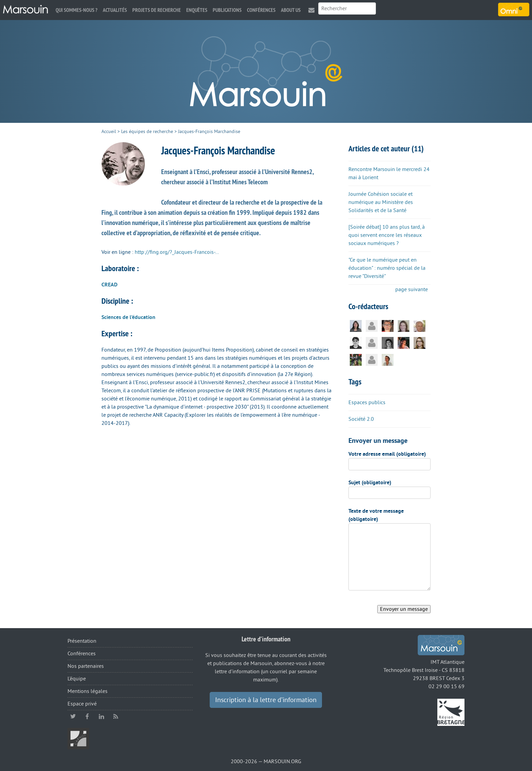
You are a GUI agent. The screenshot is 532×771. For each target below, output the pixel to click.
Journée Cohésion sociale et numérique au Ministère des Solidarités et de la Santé (381, 202)
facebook (87, 716)
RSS (116, 716)
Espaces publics (367, 402)
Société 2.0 (361, 419)
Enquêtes (197, 10)
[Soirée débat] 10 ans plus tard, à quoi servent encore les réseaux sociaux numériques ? (387, 235)
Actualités (115, 10)
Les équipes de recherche (147, 131)
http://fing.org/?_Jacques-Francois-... (177, 252)
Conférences (261, 10)
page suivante (412, 289)
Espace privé (82, 704)
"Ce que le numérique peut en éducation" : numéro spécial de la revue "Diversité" (387, 268)
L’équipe (77, 679)
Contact (311, 10)
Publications (227, 10)
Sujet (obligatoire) (370, 483)
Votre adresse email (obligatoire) (387, 454)
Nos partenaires (86, 666)
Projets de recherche (157, 10)
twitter (73, 716)
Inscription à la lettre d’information (266, 700)
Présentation (82, 641)
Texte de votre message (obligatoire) (376, 515)
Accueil (109, 131)
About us (291, 10)
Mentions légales (88, 691)
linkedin (101, 716)
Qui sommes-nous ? (77, 10)
